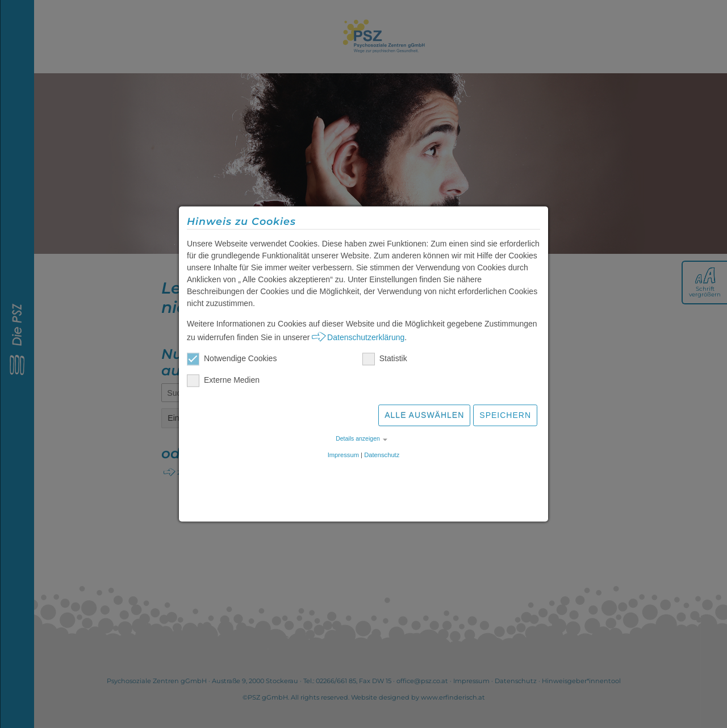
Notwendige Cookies (232, 360)
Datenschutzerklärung (366, 339)
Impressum (343, 457)
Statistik (385, 360)
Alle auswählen (424, 417)
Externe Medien (223, 382)
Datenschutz (382, 457)
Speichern (505, 417)
